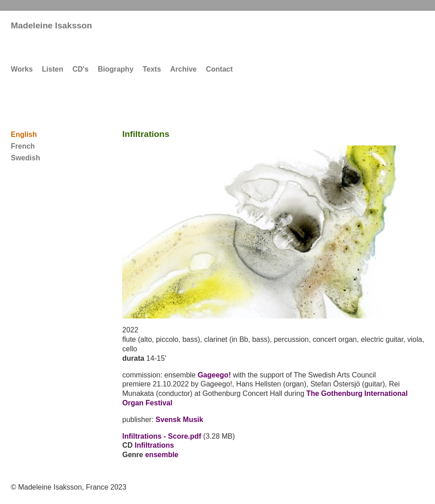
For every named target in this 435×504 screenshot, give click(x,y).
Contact (220, 69)
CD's (81, 69)
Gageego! (214, 375)
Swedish (25, 158)
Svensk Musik (179, 420)
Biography (116, 69)
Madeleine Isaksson (51, 25)
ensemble (162, 455)
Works (22, 69)
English (24, 134)
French (23, 146)
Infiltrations (154, 445)
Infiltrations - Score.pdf (162, 436)
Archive (184, 69)
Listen (53, 69)
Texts (152, 69)
